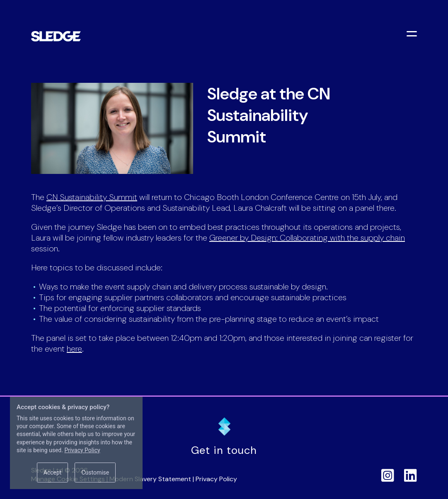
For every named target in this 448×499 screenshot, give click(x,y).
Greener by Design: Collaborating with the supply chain (307, 238)
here (74, 349)
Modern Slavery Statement (150, 479)
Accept (53, 472)
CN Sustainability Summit (92, 197)
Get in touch (224, 450)
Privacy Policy (216, 479)
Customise (95, 472)
